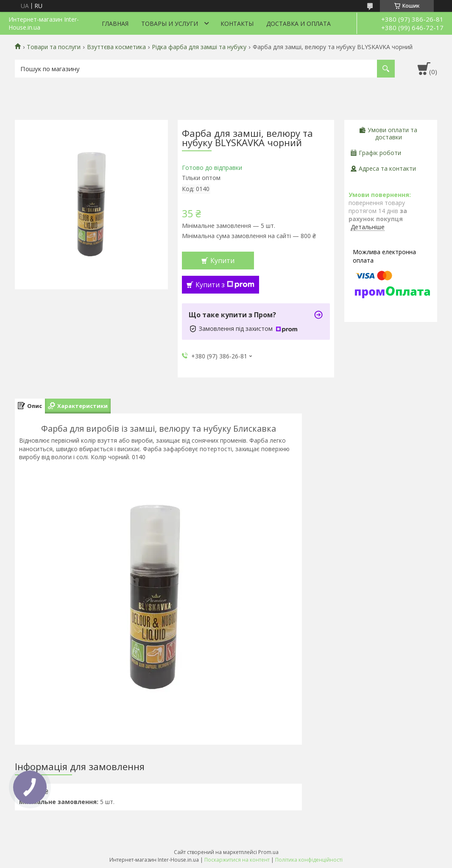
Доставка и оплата (299, 24)
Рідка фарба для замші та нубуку (199, 47)
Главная (115, 24)
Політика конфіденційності (309, 860)
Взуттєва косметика (116, 47)
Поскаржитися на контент (237, 860)
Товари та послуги (54, 47)
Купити (222, 261)
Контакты (237, 24)
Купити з (225, 285)
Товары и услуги (170, 24)
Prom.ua (268, 852)
